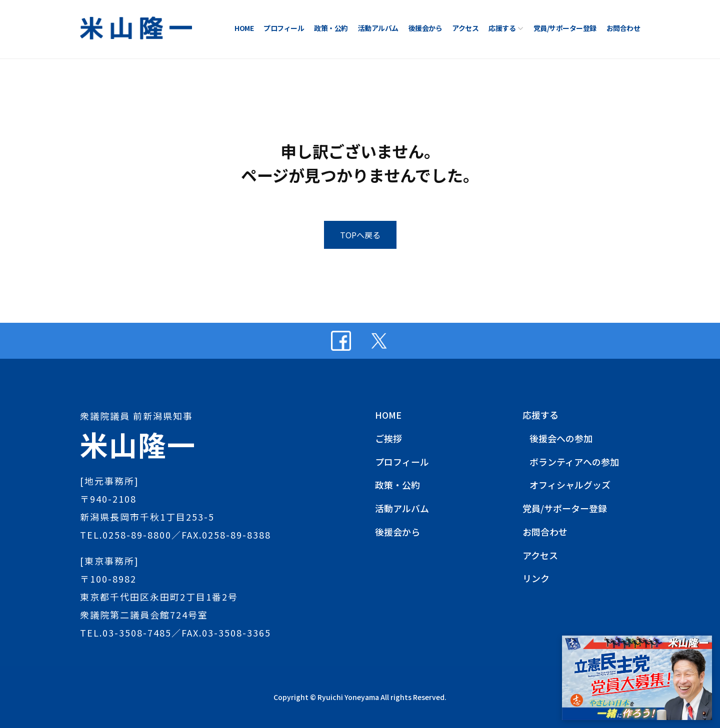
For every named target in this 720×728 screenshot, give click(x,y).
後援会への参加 (561, 438)
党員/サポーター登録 (565, 28)
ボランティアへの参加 (574, 462)
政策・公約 (331, 28)
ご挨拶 (388, 438)
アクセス (465, 28)
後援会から (425, 28)
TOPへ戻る (360, 235)
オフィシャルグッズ (570, 485)
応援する (502, 28)
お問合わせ (623, 28)
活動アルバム (378, 28)
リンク (536, 578)
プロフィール (284, 28)
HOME (244, 28)
